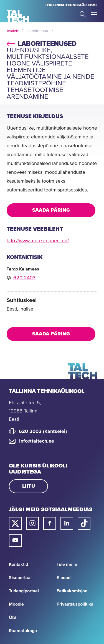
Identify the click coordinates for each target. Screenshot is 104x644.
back (11, 43)
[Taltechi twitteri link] (15, 523)
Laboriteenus (37, 31)
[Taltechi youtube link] (15, 540)
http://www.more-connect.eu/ (38, 241)
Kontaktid (18, 564)
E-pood (64, 578)
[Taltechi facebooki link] (50, 523)
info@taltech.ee (37, 441)
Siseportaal (20, 578)
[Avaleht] (18, 16)
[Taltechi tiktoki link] (84, 523)
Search (83, 14)
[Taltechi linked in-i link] (67, 523)
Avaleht (13, 31)
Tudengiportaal (24, 591)
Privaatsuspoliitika (75, 604)
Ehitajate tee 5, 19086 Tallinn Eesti (25, 411)
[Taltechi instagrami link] (32, 523)
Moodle (16, 604)
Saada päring (51, 210)
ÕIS (12, 617)
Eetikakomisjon (72, 591)
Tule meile (67, 564)
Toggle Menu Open (94, 14)
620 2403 (24, 278)
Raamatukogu (23, 631)
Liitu (29, 486)
